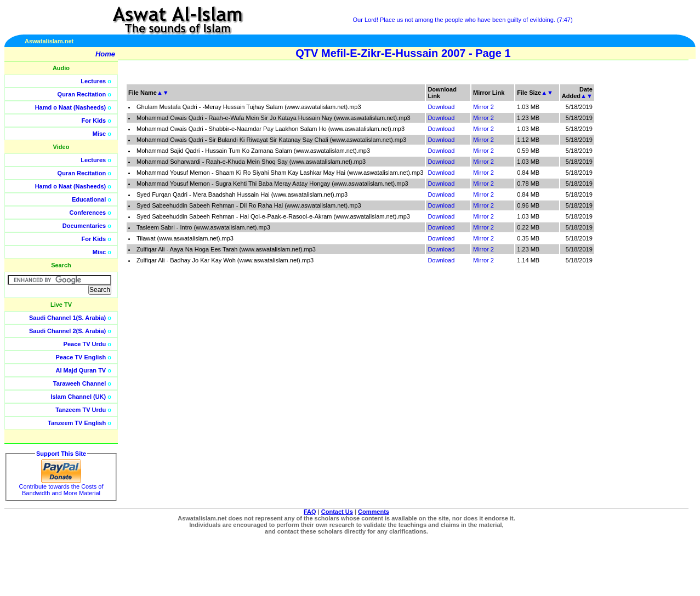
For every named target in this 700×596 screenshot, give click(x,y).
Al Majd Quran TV (81, 370)
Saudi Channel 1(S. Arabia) (67, 318)
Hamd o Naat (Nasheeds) (71, 107)
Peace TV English (81, 357)
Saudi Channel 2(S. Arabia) (67, 331)
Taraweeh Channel (79, 383)
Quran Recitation (82, 94)
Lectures (93, 81)
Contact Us (337, 512)
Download (441, 107)
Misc (99, 134)
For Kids (94, 121)
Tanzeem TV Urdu (81, 410)
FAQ (310, 512)
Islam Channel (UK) (78, 397)
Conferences (88, 213)
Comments (374, 512)
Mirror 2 (483, 107)
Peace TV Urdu (85, 344)
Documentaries (84, 226)
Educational (89, 199)
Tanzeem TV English (77, 423)
